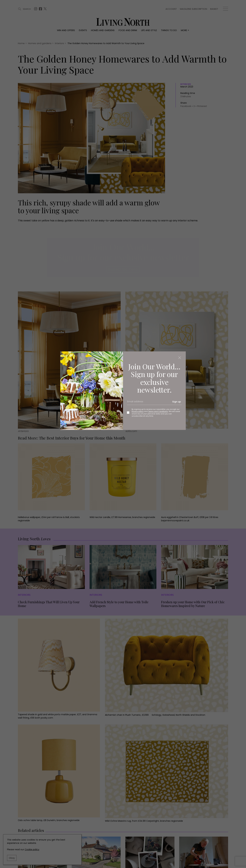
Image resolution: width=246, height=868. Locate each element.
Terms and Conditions (158, 411)
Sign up (177, 402)
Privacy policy (138, 411)
